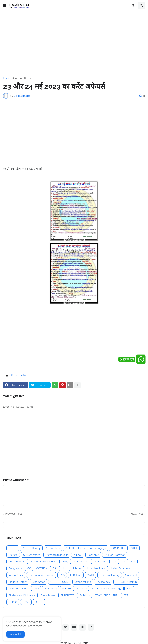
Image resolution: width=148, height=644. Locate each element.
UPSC (26, 602)
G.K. (133, 562)
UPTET (13, 548)
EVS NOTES (81, 562)
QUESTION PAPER (126, 582)
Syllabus (85, 595)
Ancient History (31, 548)
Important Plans (96, 568)
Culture (13, 555)
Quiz (36, 589)
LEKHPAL (76, 575)
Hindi (65, 568)
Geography (15, 568)
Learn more (35, 626)
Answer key (53, 548)
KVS (62, 575)
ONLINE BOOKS (60, 582)
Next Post (137, 514)
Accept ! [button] (16, 634)
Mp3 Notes (39, 582)
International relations (41, 575)
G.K (124, 562)
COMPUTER (118, 548)
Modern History (18, 582)
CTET (134, 548)
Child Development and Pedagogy (86, 548)
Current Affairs (22, 78)
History (77, 568)
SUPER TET (67, 595)
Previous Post (13, 514)
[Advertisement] (74, 44)
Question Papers (18, 589)
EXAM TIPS (100, 562)
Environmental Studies (43, 562)
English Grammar (115, 555)
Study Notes (48, 595)
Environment (16, 562)
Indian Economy (120, 568)
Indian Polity (16, 575)
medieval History (110, 575)
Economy (93, 555)
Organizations (83, 582)
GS (54, 568)
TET (126, 595)
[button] (5, 6)
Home (7, 78)
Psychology (103, 582)
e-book (78, 555)
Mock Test (131, 575)
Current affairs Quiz (57, 555)
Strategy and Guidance (22, 595)
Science (82, 589)
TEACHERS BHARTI (107, 595)
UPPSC (13, 602)
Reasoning (50, 589)
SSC (129, 589)
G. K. (114, 562)
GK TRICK (42, 568)
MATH (90, 575)
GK (29, 568)
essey (65, 562)
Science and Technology (107, 589)
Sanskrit (67, 589)
